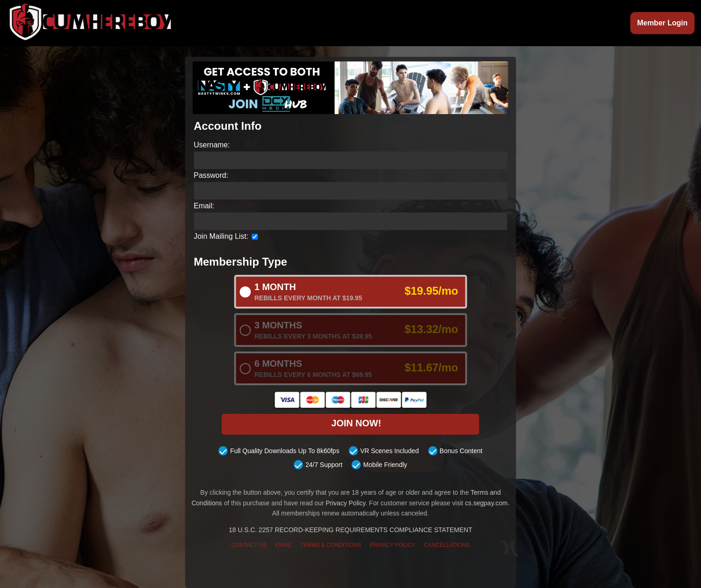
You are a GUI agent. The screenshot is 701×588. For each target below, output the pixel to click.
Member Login (662, 23)
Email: (204, 206)
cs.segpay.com (486, 503)
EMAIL (284, 545)
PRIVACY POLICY (393, 545)
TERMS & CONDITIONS (331, 545)
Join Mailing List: (221, 236)
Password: (211, 175)
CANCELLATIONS (447, 545)
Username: (212, 145)
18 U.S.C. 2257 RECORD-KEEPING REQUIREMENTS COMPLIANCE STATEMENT (350, 530)
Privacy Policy (346, 503)
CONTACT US (249, 545)
